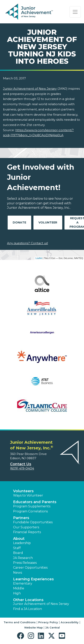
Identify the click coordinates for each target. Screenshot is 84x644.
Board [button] (18, 553)
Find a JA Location (27, 609)
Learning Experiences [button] (33, 579)
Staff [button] (17, 548)
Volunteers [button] (23, 491)
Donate (19, 222)
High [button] (17, 593)
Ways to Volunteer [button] (28, 495)
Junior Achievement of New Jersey (30, 89)
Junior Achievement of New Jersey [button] (41, 604)
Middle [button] (19, 588)
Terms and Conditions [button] (20, 622)
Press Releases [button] (25, 563)
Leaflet (39, 258)
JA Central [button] (53, 627)
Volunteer (48, 222)
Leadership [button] (22, 543)
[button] (21, 636)
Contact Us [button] (21, 464)
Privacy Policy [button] (48, 622)
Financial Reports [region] (27, 532)
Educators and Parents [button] (35, 502)
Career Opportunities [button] (30, 568)
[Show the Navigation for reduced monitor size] (75, 12)
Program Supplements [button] (32, 506)
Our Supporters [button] (26, 527)
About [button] (19, 539)
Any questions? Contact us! (27, 243)
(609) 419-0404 (22, 468)
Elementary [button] (23, 583)
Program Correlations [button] (30, 511)
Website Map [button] (33, 627)
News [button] (18, 573)
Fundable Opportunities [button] (33, 522)
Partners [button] (21, 518)
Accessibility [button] (70, 622)
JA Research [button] (23, 558)
